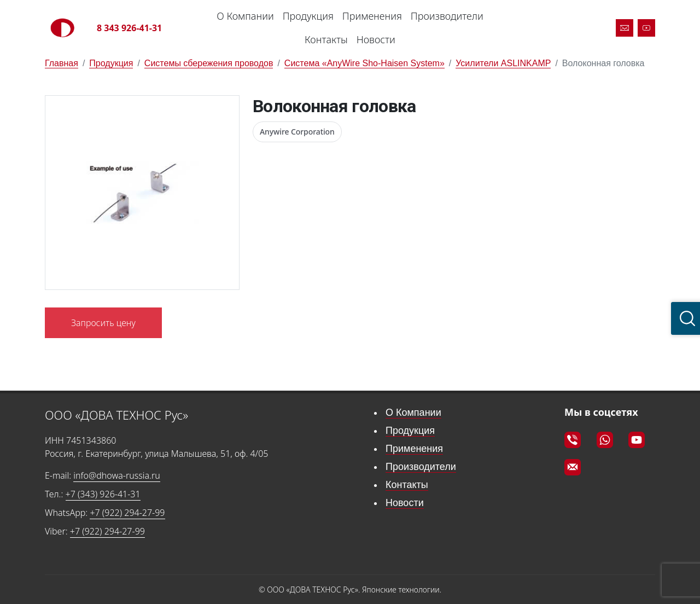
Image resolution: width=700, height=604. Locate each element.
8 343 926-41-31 (129, 28)
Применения (372, 16)
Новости (376, 39)
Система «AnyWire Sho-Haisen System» (364, 63)
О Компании (245, 16)
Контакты (326, 39)
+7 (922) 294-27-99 (127, 513)
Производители (447, 16)
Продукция (308, 16)
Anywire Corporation (297, 132)
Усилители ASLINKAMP (503, 63)
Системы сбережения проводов (209, 63)
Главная (62, 63)
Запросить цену (103, 323)
